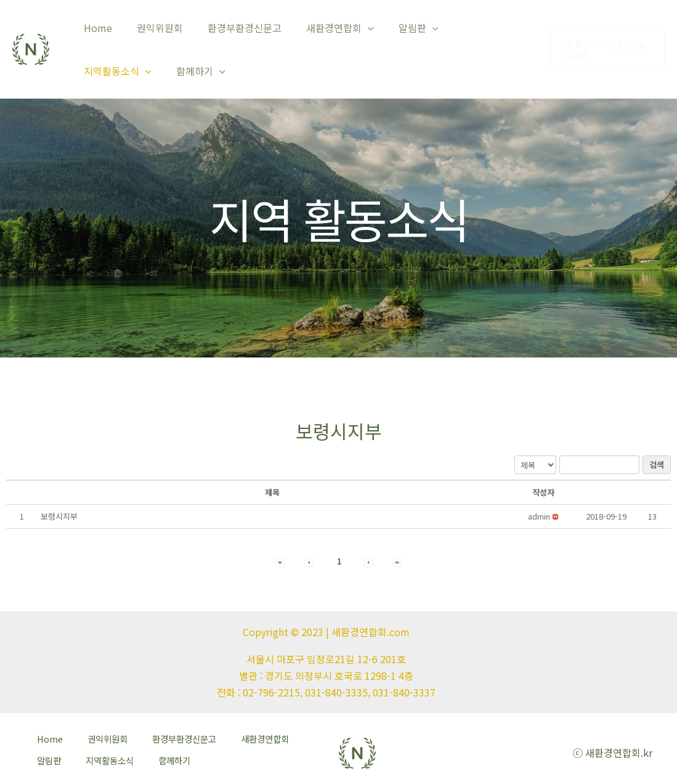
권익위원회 (152, 28)
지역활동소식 (469, 28)
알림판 (396, 28)
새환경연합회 (323, 28)
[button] (539, 516)
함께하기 (106, 71)
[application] (351, 28)
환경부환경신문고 (232, 28)
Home (95, 28)
